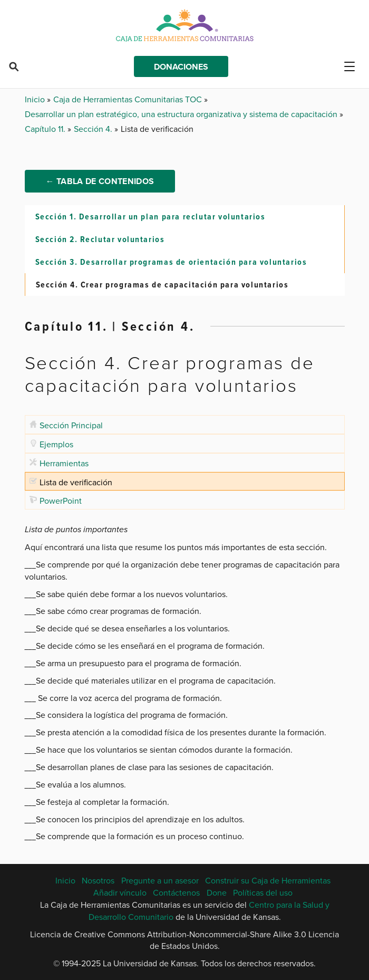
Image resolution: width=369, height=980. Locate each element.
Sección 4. (94, 129)
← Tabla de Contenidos (100, 181)
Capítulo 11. (46, 129)
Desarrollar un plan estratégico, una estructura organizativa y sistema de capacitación (182, 114)
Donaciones (181, 67)
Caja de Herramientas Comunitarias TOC (129, 99)
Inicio (36, 99)
